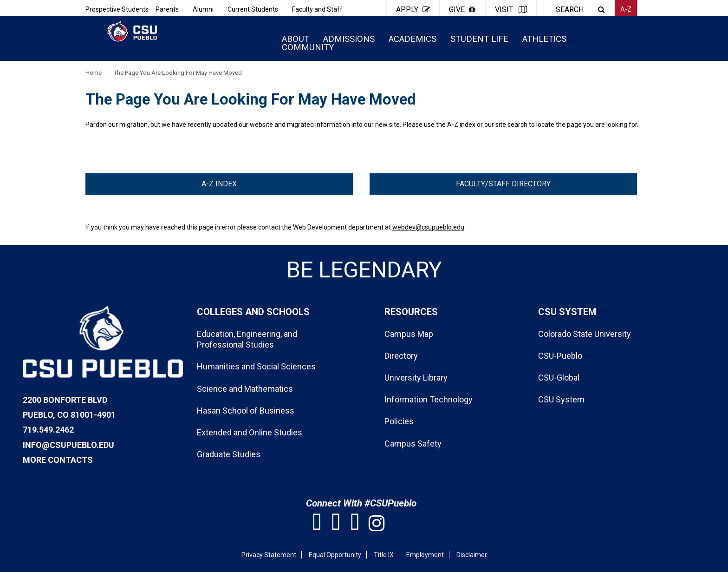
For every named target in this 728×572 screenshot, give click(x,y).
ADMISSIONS (349, 39)
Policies (399, 421)
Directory (401, 356)
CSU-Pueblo (560, 356)
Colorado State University (585, 334)
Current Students (253, 9)
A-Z (626, 9)
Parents (167, 9)
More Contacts (58, 460)
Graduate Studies (229, 454)
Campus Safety (413, 444)
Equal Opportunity (335, 555)
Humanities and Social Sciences (256, 366)
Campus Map (409, 334)
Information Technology (429, 399)
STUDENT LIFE (479, 39)
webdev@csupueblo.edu (428, 227)
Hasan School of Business (246, 411)
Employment (425, 555)
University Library (416, 378)
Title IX (384, 555)
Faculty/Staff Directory (503, 184)
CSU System (561, 399)
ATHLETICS (544, 39)
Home (94, 73)
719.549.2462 (48, 430)
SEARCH (570, 10)
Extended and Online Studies (250, 432)
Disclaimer (472, 555)
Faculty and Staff (317, 9)
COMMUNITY (308, 47)
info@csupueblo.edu (68, 445)
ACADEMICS (413, 39)
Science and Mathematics (245, 389)
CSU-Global (559, 378)
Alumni (203, 9)
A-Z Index (219, 184)
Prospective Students (117, 9)
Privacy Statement (269, 555)
